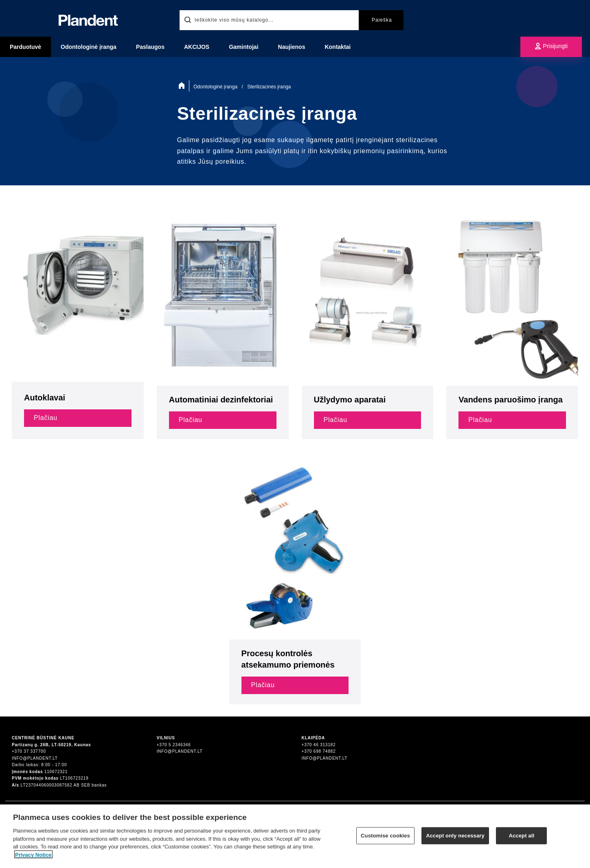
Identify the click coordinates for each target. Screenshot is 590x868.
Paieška (382, 20)
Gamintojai (243, 47)
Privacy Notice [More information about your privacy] (33, 858)
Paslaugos (150, 47)
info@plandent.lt (35, 758)
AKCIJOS (197, 47)
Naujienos (292, 47)
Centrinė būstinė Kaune (43, 738)
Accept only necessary (455, 839)
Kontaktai (338, 47)
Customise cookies (385, 839)
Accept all (521, 839)
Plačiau (46, 418)
